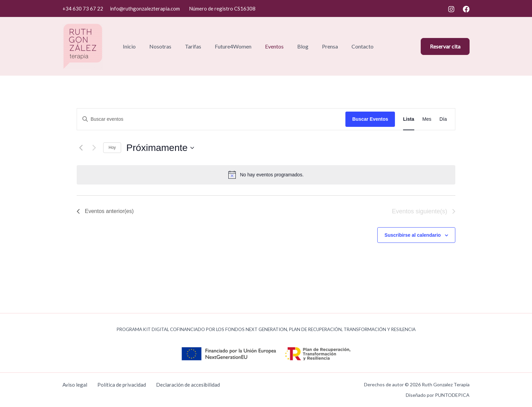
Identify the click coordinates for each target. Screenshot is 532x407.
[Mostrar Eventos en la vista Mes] (427, 119)
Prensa (330, 46)
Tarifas (193, 46)
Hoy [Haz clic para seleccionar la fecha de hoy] (112, 148)
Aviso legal (75, 385)
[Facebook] (466, 9)
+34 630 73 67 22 (83, 8)
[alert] (272, 175)
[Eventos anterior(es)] (81, 148)
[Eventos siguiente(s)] (94, 148)
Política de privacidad (122, 385)
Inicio (129, 46)
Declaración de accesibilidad (188, 385)
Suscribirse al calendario (413, 235)
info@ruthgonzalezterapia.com (145, 8)
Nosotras (160, 46)
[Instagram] (451, 9)
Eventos (274, 46)
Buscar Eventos (370, 119)
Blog (303, 46)
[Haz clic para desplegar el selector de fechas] (160, 148)
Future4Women (233, 46)
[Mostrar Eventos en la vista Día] (443, 119)
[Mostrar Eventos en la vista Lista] (409, 119)
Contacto (363, 46)
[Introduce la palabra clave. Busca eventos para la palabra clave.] (211, 119)
